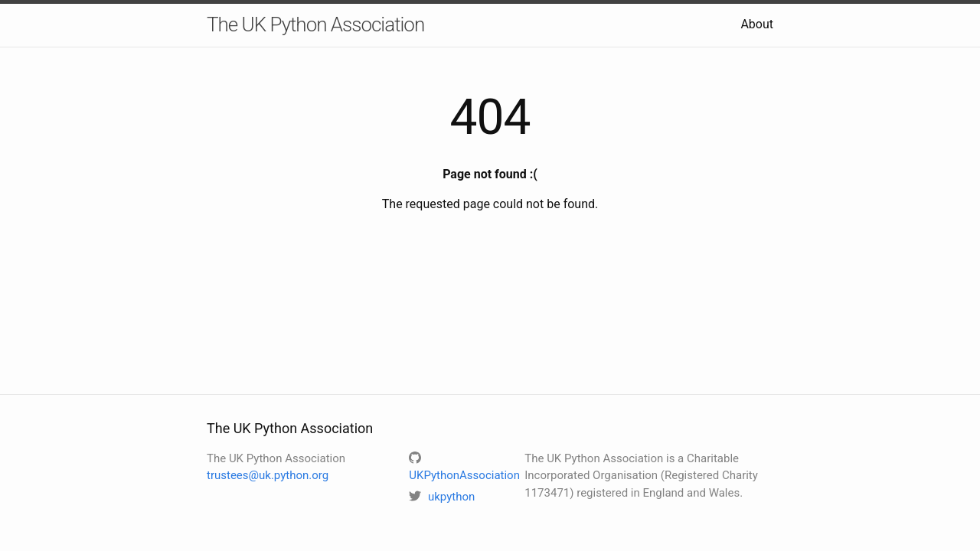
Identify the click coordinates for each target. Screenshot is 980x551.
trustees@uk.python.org (268, 475)
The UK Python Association (315, 24)
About (757, 24)
